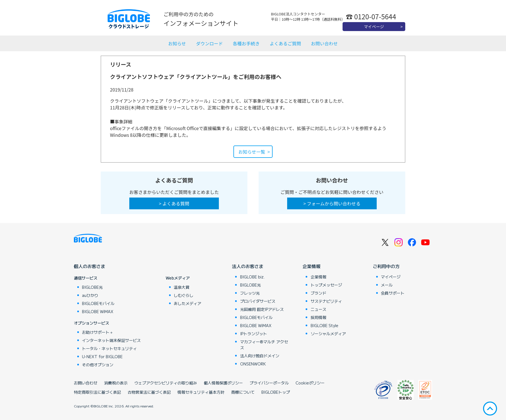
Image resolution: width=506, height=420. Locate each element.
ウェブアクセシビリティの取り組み (166, 383)
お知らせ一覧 (252, 152)
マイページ (374, 26)
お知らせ (177, 43)
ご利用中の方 (386, 266)
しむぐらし (184, 295)
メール (387, 285)
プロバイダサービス (258, 301)
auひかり (90, 295)
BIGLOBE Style (325, 325)
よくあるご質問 (285, 43)
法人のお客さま (248, 266)
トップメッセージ (326, 285)
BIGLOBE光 (92, 287)
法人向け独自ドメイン (260, 356)
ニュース (318, 309)
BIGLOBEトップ (276, 392)
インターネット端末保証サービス (111, 340)
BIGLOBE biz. (252, 277)
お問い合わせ (324, 43)
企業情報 (311, 266)
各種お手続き (246, 43)
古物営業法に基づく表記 (149, 392)
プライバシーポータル (269, 383)
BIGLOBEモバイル (98, 303)
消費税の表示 (116, 383)
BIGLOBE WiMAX (98, 311)
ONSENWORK (253, 364)
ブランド (318, 293)
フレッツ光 (250, 293)
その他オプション (98, 365)
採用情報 (318, 317)
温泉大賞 (182, 287)
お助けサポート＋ (98, 332)
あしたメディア (188, 303)
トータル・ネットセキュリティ (109, 348)
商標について (243, 392)
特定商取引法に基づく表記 (97, 392)
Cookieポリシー (310, 383)
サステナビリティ (326, 301)
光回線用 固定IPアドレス (262, 309)
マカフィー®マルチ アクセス (264, 345)
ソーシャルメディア (328, 334)
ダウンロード (209, 43)
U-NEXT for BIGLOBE (102, 356)
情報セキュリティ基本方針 (201, 392)
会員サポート (393, 293)
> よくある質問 (174, 203)
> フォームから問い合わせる (332, 203)
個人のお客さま (90, 266)
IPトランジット (254, 334)
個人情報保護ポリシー (223, 383)
